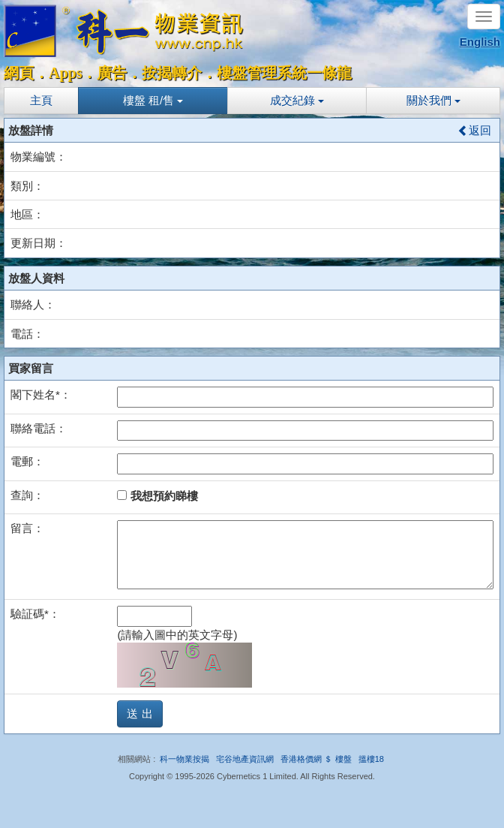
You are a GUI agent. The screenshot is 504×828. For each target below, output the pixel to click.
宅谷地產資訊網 (245, 759)
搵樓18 (371, 759)
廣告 (112, 73)
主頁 (41, 100)
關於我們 (433, 100)
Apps (65, 73)
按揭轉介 (172, 73)
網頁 (19, 73)
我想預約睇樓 (157, 496)
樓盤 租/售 (153, 100)
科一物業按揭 (184, 759)
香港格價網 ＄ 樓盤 (316, 759)
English (480, 42)
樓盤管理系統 (262, 73)
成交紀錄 (297, 100)
